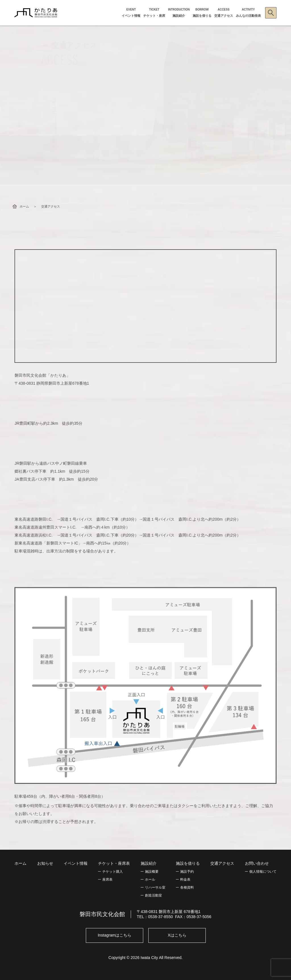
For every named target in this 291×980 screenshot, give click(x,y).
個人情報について (263, 872)
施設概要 (152, 872)
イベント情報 (76, 863)
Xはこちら (177, 935)
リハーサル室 (155, 887)
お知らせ (45, 863)
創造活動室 (153, 895)
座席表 (107, 880)
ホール (150, 880)
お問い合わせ (257, 863)
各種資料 (187, 887)
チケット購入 (113, 872)
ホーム (24, 206)
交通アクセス (222, 863)
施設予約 (187, 872)
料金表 (185, 880)
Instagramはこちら (115, 935)
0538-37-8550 (160, 917)
